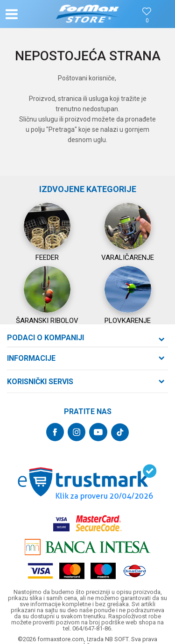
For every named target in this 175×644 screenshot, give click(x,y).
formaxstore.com (61, 639)
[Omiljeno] (147, 21)
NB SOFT (117, 639)
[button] (31, 14)
